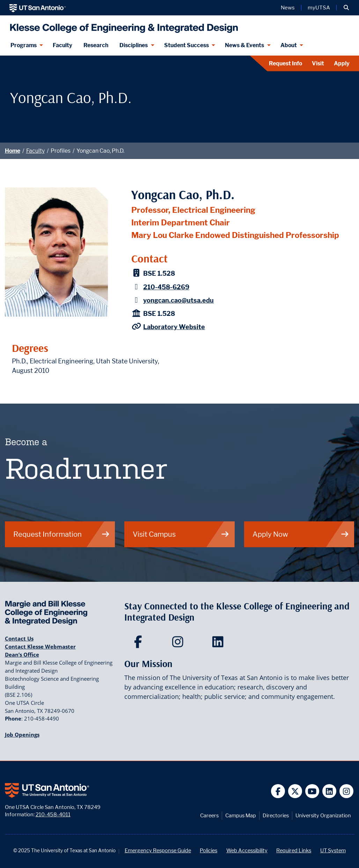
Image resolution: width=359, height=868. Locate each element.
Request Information (62, 534)
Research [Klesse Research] (96, 45)
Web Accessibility (247, 850)
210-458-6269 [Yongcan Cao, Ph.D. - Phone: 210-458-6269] (166, 287)
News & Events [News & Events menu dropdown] (244, 45)
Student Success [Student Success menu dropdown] (186, 45)
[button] (346, 8)
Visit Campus (181, 534)
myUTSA (319, 8)
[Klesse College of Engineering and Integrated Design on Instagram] (179, 644)
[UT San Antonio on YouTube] (312, 791)
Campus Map (241, 815)
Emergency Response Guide (158, 850)
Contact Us (19, 638)
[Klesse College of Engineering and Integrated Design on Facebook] (140, 644)
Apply (342, 63)
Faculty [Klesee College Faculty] (63, 45)
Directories (276, 815)
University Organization (323, 815)
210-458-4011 (53, 814)
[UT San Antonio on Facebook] (278, 791)
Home (13, 151)
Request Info (285, 63)
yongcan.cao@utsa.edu (178, 300)
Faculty (35, 151)
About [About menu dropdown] (289, 45)
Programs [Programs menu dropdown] (24, 45)
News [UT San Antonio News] (288, 8)
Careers (209, 815)
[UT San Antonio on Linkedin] (329, 791)
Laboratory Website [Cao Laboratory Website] (174, 327)
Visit (318, 63)
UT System (333, 850)
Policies (208, 850)
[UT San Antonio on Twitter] (295, 791)
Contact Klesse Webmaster (40, 646)
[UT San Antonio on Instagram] (347, 791)
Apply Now (301, 534)
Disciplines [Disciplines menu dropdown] (134, 45)
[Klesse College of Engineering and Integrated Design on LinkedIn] (219, 644)
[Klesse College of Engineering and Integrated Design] (122, 25)
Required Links (294, 850)
